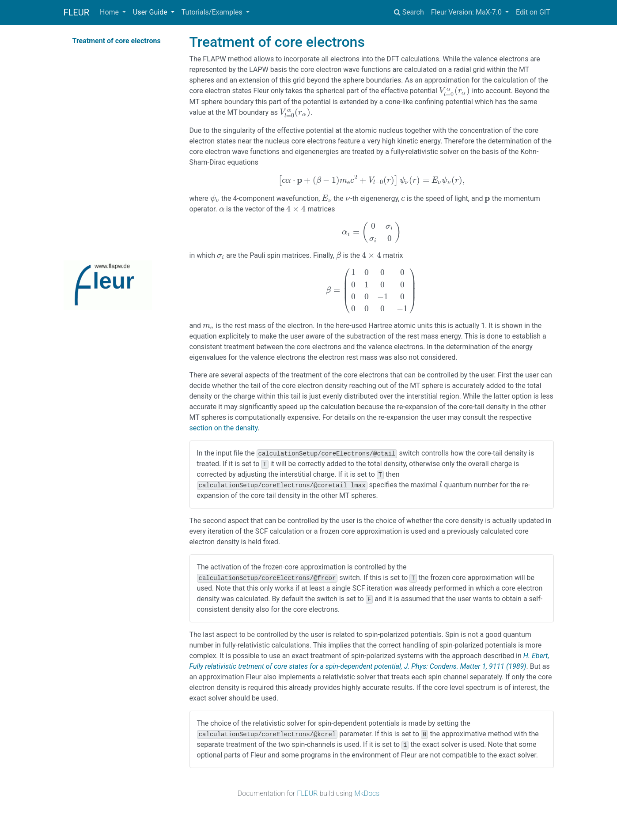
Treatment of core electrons (117, 41)
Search (409, 12)
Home (110, 12)
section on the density (224, 428)
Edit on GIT (533, 12)
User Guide (151, 12)
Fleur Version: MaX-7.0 (467, 12)
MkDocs (367, 793)
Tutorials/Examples (213, 12)
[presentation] (455, 91)
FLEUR (77, 12)
